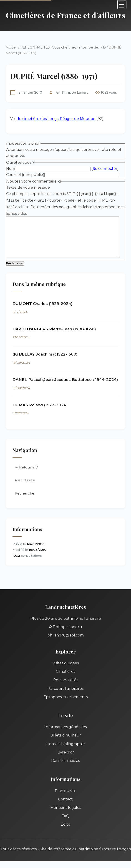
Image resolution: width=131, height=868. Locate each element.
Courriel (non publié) (25, 175)
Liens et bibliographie (66, 744)
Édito (65, 825)
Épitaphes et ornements (65, 698)
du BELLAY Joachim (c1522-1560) (45, 355)
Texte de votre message (28, 187)
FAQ (65, 817)
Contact (65, 800)
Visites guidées (65, 664)
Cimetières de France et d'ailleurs (66, 15)
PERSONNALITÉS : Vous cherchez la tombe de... (60, 47)
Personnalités (66, 681)
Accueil (11, 47)
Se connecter (105, 169)
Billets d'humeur (66, 736)
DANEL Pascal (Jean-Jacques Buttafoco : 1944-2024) (65, 380)
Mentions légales (66, 808)
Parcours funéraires (65, 689)
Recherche (25, 494)
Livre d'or (66, 753)
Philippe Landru (75, 93)
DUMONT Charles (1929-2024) (43, 304)
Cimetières (65, 672)
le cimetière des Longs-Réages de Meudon (57, 119)
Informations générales (66, 728)
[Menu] (122, 5)
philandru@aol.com (66, 636)
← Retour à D (26, 468)
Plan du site (25, 481)
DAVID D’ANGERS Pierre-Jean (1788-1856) (54, 329)
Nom (11, 169)
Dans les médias (65, 761)
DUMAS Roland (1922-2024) (40, 405)
